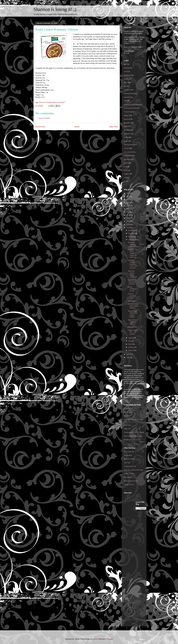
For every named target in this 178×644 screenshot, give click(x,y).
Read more (127, 47)
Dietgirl (126, 416)
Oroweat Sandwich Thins (132, 296)
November (132, 233)
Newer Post (40, 127)
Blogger (110, 639)
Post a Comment (44, 118)
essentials (127, 97)
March (131, 344)
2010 (128, 224)
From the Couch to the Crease (133, 470)
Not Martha (128, 477)
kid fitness (127, 130)
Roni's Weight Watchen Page (133, 436)
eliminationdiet (129, 93)
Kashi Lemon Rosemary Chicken (132, 282)
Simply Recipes (129, 484)
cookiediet (127, 75)
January (131, 350)
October (131, 237)
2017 (128, 202)
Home (77, 127)
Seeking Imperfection (131, 481)
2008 (128, 354)
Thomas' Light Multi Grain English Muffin (133, 314)
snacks (126, 163)
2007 (128, 357)
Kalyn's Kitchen (129, 474)
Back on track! (133, 327)
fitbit (125, 101)
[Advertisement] (134, 538)
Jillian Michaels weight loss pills (133, 322)
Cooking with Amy (130, 466)
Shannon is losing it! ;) (55, 9)
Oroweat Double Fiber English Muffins (133, 306)
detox (126, 82)
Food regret (132, 301)
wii (125, 178)
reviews (126, 148)
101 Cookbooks (129, 452)
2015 (128, 209)
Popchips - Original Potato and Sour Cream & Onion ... (133, 264)
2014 (128, 212)
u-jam (126, 170)
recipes (126, 141)
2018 (128, 199)
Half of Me (127, 425)
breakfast (127, 68)
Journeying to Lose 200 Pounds (134, 432)
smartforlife (128, 156)
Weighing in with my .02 (132, 440)
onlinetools (127, 134)
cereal (126, 71)
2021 (128, 193)
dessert (126, 79)
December (132, 230)
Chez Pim (127, 463)
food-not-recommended (47, 102)
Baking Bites (128, 455)
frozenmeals (61, 102)
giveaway (127, 119)
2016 (128, 206)
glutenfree (127, 123)
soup (125, 167)
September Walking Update (131, 244)
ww (125, 181)
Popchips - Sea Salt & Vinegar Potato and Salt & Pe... (133, 253)
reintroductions (129, 145)
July (130, 341)
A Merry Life (128, 408)
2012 (128, 218)
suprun (95, 639)
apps (125, 64)
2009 (128, 228)
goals (126, 126)
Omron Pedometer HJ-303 (132, 289)
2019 (128, 196)
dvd (125, 86)
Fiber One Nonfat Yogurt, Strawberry (132, 274)
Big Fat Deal (128, 412)
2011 (128, 221)
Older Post (113, 127)
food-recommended (130, 108)
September (132, 240)
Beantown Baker (129, 459)
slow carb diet (128, 152)
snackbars (127, 159)
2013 (128, 215)
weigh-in (127, 174)
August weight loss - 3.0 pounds (133, 332)
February (131, 347)
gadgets (126, 115)
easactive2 (127, 90)
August (131, 338)
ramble (126, 137)
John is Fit (127, 429)
